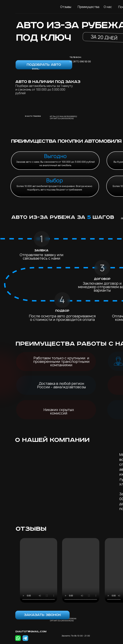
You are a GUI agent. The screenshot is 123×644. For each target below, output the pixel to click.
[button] (44, 65)
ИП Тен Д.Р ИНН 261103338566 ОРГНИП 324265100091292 (63, 620)
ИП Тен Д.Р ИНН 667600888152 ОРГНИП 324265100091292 (63, 117)
